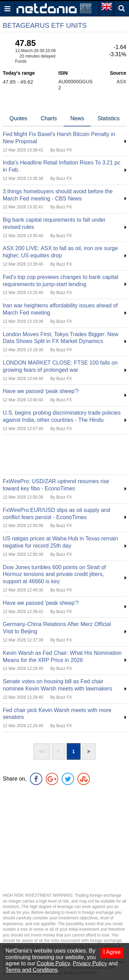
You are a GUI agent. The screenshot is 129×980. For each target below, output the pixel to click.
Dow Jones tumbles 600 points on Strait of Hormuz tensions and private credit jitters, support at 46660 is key (54, 574)
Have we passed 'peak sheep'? (41, 391)
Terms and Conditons (31, 970)
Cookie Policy (53, 963)
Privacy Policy (90, 963)
